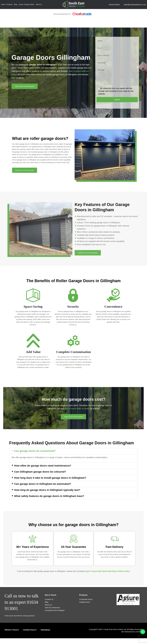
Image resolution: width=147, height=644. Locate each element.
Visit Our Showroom (52, 608)
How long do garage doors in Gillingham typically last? (47, 490)
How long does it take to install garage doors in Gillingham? (50, 478)
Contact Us (49, 599)
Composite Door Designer (55, 610)
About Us (39, 4)
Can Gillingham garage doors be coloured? (40, 472)
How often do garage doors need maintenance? (43, 466)
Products (9, 4)
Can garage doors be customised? (35, 451)
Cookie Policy (30, 630)
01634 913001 (114, 5)
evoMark (139, 632)
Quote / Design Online (26, 4)
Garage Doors (85, 602)
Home (3, 4)
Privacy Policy (12, 630)
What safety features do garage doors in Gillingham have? (49, 496)
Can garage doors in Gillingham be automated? (43, 484)
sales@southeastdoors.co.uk (135, 5)
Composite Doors (86, 599)
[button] (73, 451)
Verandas (45, 630)
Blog (16, 4)
